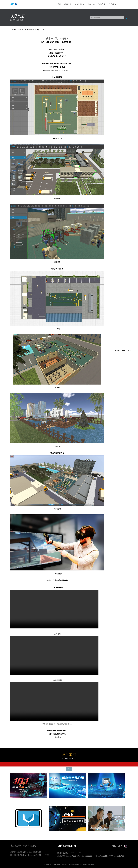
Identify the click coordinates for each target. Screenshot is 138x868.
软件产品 (102, 4)
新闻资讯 (30, 30)
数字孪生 (91, 4)
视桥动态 (40, 30)
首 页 (23, 30)
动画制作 (68, 4)
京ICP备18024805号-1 (87, 865)
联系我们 (112, 4)
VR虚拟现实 (79, 4)
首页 (59, 4)
